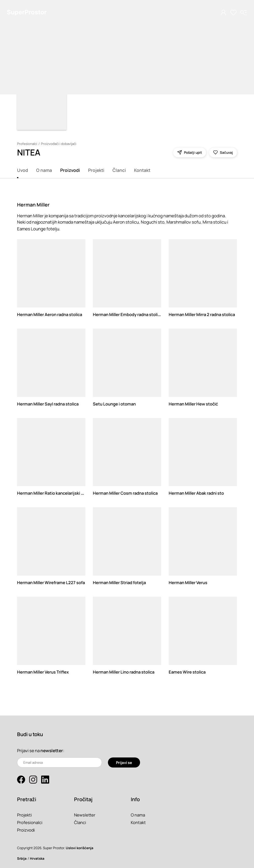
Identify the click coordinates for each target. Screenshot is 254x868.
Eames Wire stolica (188, 672)
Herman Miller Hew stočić (194, 404)
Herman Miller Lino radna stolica (125, 672)
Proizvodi (70, 170)
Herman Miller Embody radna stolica (129, 314)
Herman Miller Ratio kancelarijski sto (54, 493)
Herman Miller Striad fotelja (121, 582)
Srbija (22, 858)
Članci (119, 170)
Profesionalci (27, 144)
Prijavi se (124, 762)
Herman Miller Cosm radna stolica (127, 493)
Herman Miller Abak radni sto (198, 493)
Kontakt (142, 170)
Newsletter (85, 815)
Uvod (23, 170)
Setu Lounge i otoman (115, 404)
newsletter (52, 750)
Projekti (96, 170)
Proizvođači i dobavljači (59, 144)
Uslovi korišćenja (80, 848)
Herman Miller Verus (189, 582)
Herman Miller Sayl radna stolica (50, 404)
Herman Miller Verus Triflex (44, 672)
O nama (44, 170)
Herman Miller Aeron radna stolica (51, 314)
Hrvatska (37, 858)
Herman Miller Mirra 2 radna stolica (204, 314)
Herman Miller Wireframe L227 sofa (52, 582)
